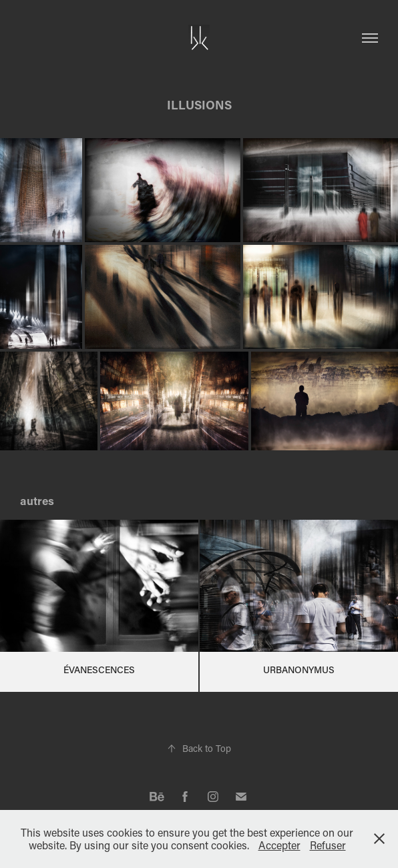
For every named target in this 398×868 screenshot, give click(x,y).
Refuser (328, 845)
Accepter (279, 845)
